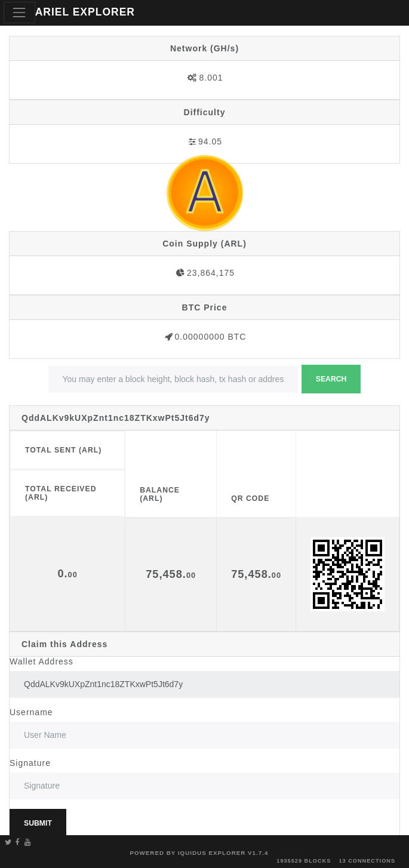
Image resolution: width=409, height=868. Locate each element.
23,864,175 (211, 273)
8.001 (211, 78)
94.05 (210, 141)
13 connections (367, 861)
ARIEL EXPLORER (85, 12)
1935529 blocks (304, 861)
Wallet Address (41, 661)
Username (31, 712)
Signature (30, 763)
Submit (38, 823)
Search (331, 379)
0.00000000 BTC (211, 337)
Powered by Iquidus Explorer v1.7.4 (199, 853)
